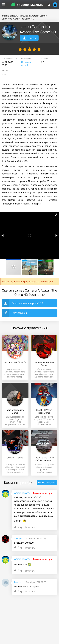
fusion (18, 582)
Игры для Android (29, 16)
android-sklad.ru (10, 16)
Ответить (30, 527)
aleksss (18, 538)
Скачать (29, 38)
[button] (56, 215)
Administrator (22, 493)
